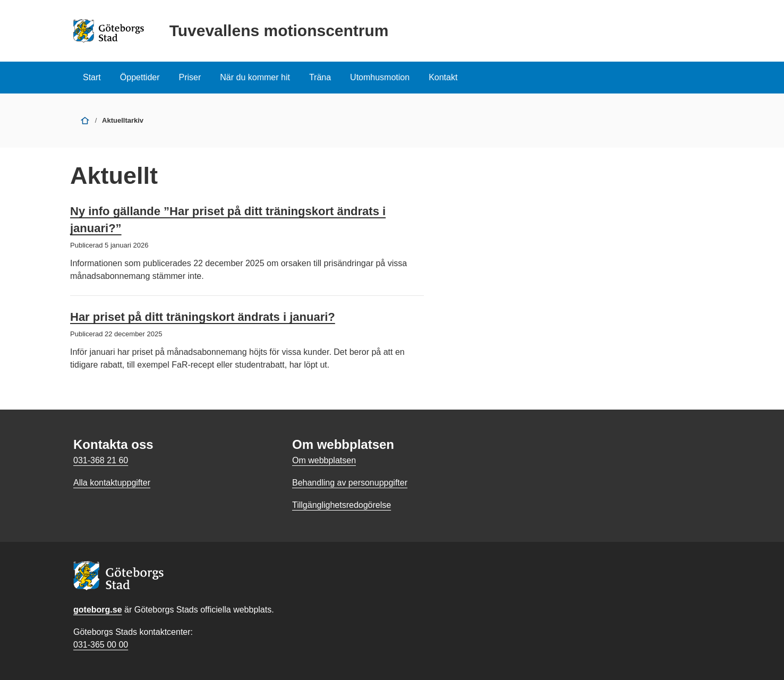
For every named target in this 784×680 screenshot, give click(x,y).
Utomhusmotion (380, 77)
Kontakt (443, 77)
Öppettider (140, 77)
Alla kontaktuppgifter (112, 483)
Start (92, 77)
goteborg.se (98, 610)
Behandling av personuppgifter (350, 483)
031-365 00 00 (101, 645)
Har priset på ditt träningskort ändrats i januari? (203, 317)
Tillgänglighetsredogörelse (342, 505)
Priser (190, 77)
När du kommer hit (255, 77)
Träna (320, 77)
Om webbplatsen (324, 460)
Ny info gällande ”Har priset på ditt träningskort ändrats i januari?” (228, 220)
